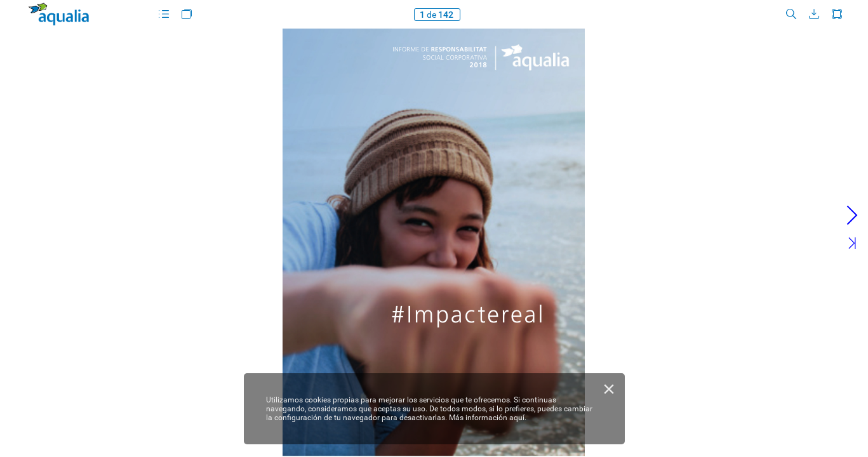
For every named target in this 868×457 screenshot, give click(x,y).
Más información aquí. (488, 418)
